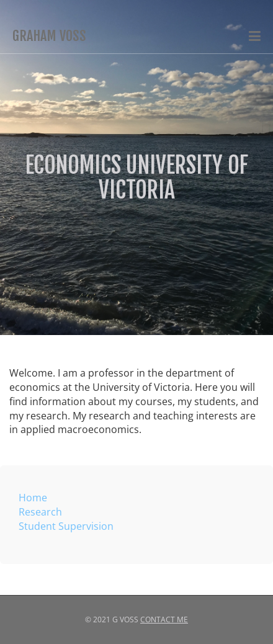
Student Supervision (66, 526)
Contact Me (164, 619)
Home (33, 498)
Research (40, 512)
